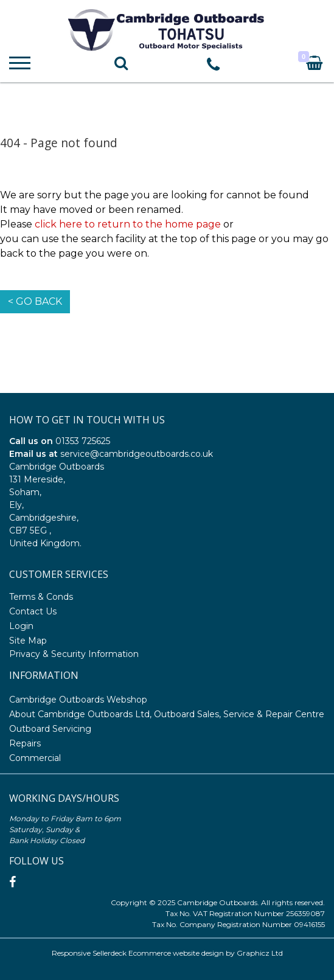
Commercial (35, 758)
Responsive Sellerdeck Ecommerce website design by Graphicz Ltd (167, 953)
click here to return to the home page (128, 224)
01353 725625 (83, 441)
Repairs (25, 743)
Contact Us (33, 611)
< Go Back (35, 301)
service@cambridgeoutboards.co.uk (137, 454)
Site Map (28, 641)
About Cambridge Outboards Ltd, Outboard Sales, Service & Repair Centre (167, 714)
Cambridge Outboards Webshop (78, 700)
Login (21, 626)
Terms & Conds (41, 597)
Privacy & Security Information (74, 654)
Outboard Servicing (50, 729)
